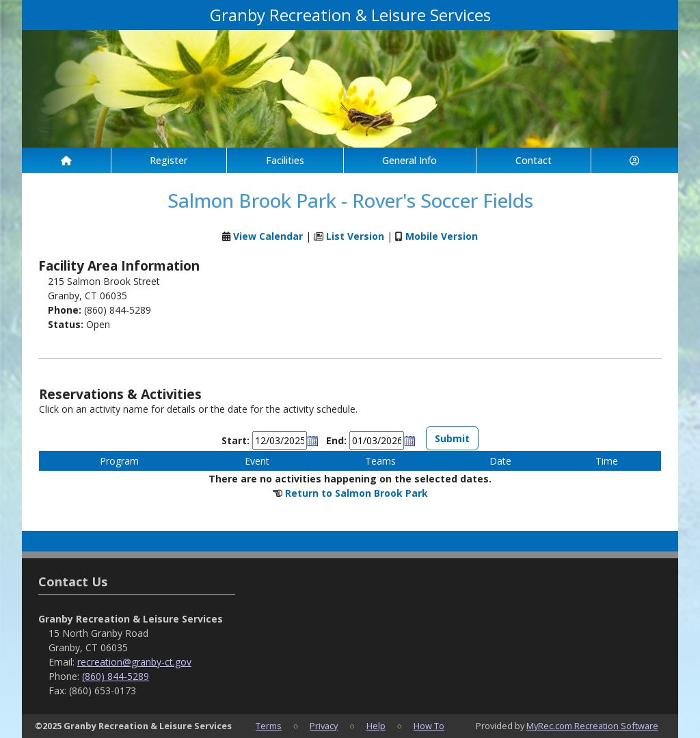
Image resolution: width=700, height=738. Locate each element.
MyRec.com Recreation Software (592, 726)
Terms (269, 726)
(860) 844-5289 (116, 676)
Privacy (324, 726)
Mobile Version (442, 236)
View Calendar (268, 236)
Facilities (285, 160)
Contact (534, 160)
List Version (355, 236)
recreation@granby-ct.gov (134, 662)
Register (169, 160)
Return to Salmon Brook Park (356, 493)
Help (376, 726)
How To (429, 726)
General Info (409, 160)
